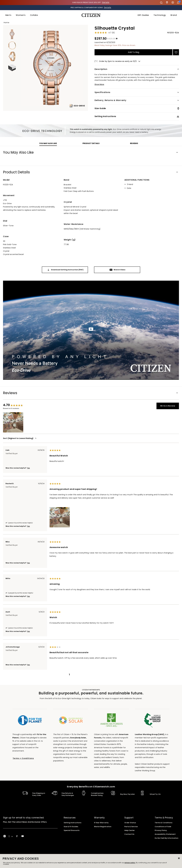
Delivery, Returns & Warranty (110, 100)
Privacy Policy (161, 830)
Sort (20, 438)
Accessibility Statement (165, 834)
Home (7, 23)
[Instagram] (5, 836)
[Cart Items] (178, 3)
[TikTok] (11, 836)
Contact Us (129, 834)
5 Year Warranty (101, 823)
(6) (113, 33)
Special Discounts (72, 830)
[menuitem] (8, 15)
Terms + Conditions (23, 758)
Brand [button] (174, 15)
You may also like (48, 143)
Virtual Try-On (155, 794)
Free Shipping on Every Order (39, 794)
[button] (137, 86)
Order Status (130, 823)
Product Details (91, 143)
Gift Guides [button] (143, 15)
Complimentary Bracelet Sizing (97, 794)
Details (106, 2)
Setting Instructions (105, 116)
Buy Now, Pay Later (128, 794)
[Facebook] (17, 836)
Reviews (134, 143)
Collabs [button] (34, 15)
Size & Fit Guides (71, 827)
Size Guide (100, 108)
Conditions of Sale (163, 827)
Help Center (130, 830)
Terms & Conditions (163, 823)
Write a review (168, 406)
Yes (28, 468)
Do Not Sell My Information (167, 838)
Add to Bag (134, 52)
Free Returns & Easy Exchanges (68, 794)
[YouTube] (23, 836)
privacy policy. (130, 863)
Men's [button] (8, 15)
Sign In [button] (173, 3)
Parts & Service (131, 827)
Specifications (102, 92)
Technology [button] (160, 15)
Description (101, 69)
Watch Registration (103, 827)
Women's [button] (21, 15)
